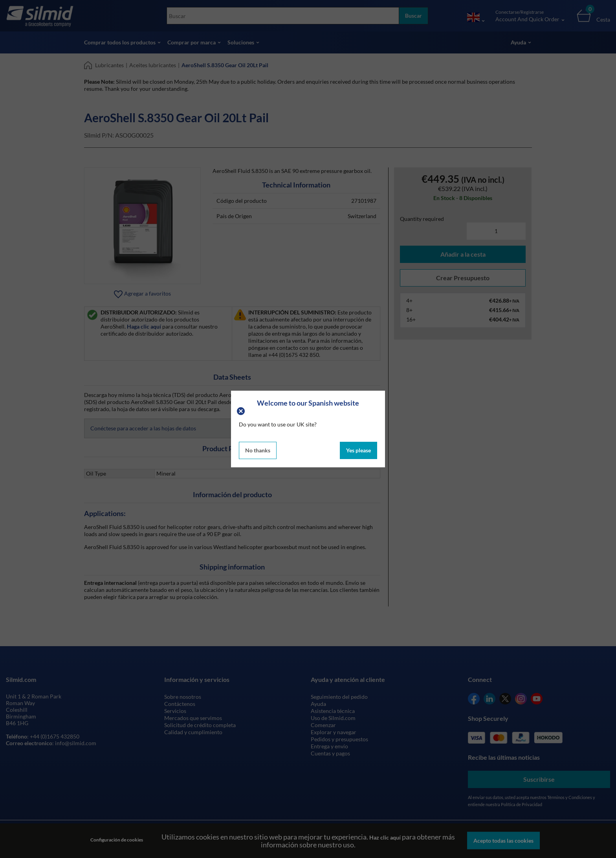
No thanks (258, 450)
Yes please (358, 450)
